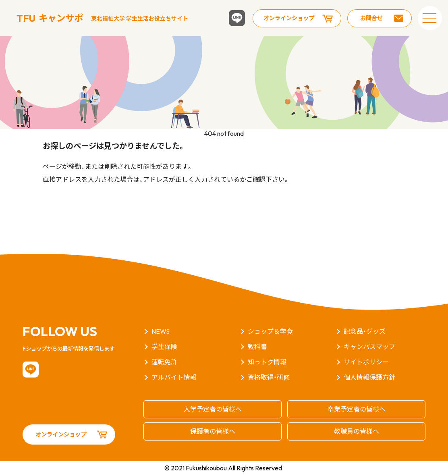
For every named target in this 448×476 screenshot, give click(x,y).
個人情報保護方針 (369, 377)
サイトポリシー (366, 362)
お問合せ (371, 18)
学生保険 (164, 347)
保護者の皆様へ (213, 431)
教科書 (257, 347)
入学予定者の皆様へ (213, 409)
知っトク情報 (267, 362)
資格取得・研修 (269, 377)
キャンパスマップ (369, 347)
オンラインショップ (289, 18)
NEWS (161, 331)
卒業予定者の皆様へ (357, 409)
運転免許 (164, 362)
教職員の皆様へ (357, 431)
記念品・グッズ (365, 331)
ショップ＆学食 (270, 331)
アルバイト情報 (174, 377)
